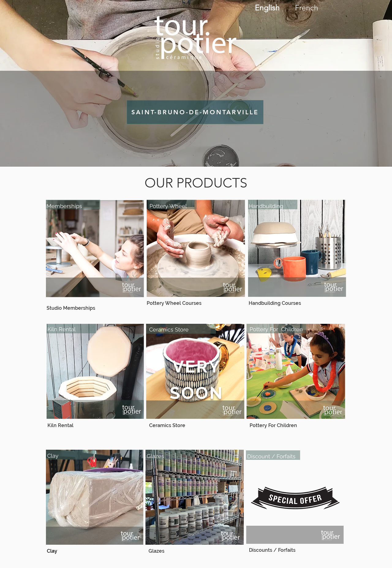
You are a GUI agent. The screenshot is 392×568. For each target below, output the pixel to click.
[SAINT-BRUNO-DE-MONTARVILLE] (195, 112)
